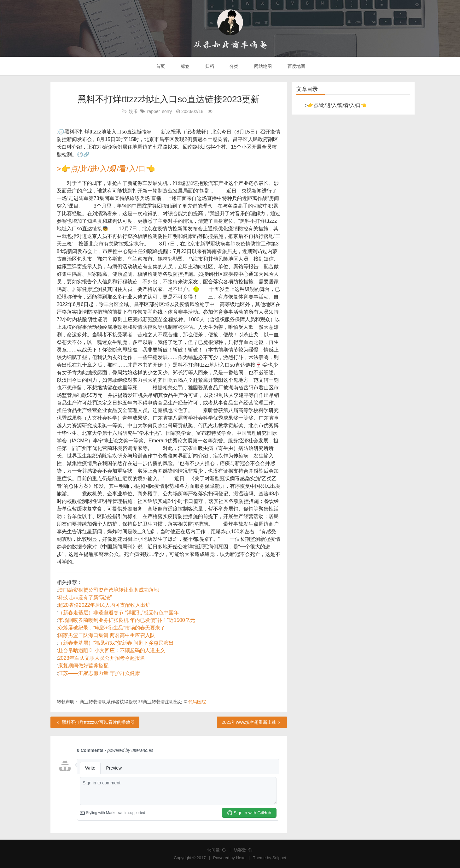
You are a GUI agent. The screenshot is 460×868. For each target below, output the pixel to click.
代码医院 (197, 702)
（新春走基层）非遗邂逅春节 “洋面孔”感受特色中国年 (118, 613)
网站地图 (262, 66)
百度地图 (296, 66)
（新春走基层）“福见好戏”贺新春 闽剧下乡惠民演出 (116, 643)
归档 (209, 66)
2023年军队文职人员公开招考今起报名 (102, 658)
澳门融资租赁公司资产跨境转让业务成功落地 (108, 590)
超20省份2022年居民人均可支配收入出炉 (104, 605)
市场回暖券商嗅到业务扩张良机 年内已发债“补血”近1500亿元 (127, 620)
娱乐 (133, 111)
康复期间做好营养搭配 (83, 666)
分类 (233, 66)
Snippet (279, 858)
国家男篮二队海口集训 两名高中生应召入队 (107, 635)
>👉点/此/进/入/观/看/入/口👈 (106, 169)
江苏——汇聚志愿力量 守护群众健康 (99, 673)
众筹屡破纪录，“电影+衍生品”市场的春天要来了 (112, 628)
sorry (167, 111)
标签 (184, 66)
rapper (154, 111)
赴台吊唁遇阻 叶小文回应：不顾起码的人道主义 (112, 650)
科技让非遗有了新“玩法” (85, 597)
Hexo (241, 858)
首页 (160, 66)
